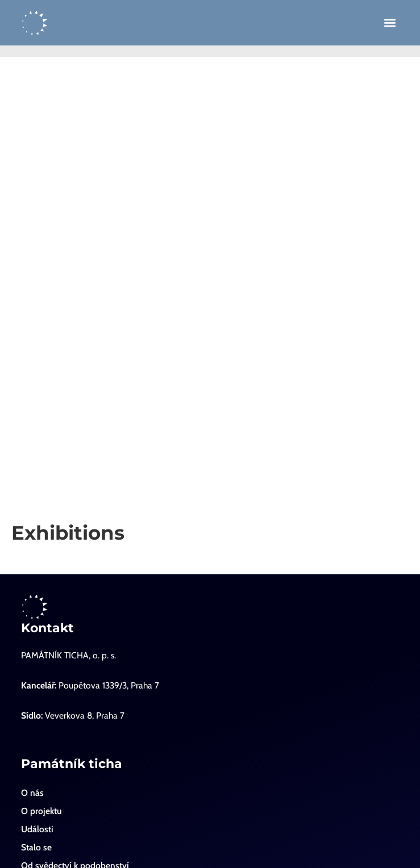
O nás (32, 793)
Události (37, 829)
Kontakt (47, 628)
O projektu (41, 811)
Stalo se (36, 847)
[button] (390, 23)
